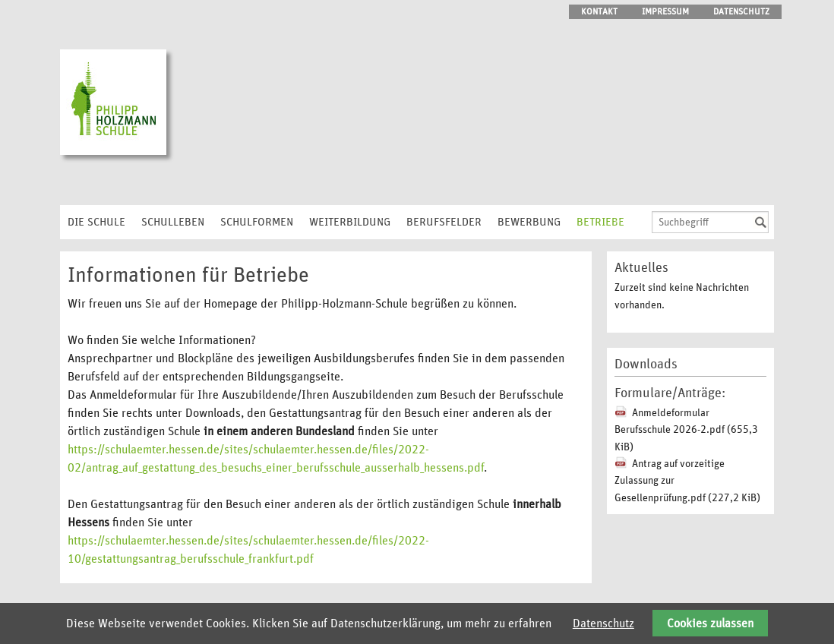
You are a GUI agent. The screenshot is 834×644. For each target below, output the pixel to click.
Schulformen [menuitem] (257, 222)
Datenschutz (603, 623)
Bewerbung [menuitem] (529, 222)
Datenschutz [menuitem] (741, 11)
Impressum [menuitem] (665, 11)
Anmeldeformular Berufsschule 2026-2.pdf (686, 430)
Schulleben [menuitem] (173, 222)
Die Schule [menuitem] (96, 222)
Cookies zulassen (710, 623)
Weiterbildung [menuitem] (350, 222)
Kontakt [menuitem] (599, 11)
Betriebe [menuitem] (600, 222)
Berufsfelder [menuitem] (444, 222)
